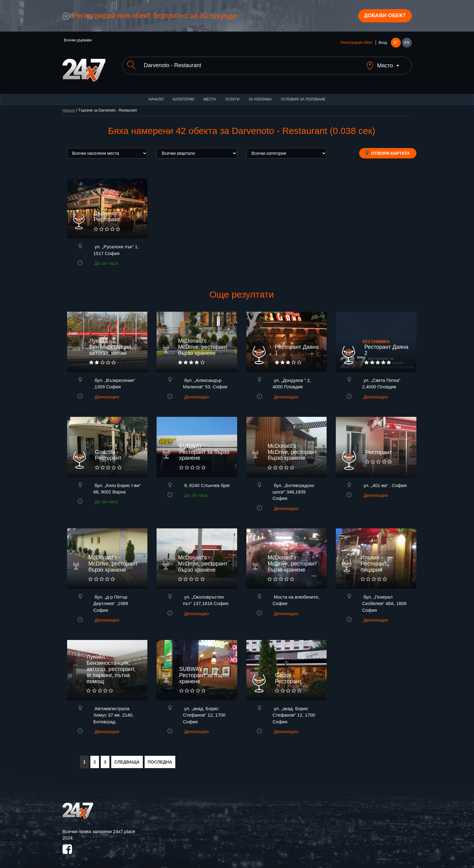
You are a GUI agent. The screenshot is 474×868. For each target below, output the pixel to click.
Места (210, 95)
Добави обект (383, 16)
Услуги (232, 95)
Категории (184, 95)
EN (407, 44)
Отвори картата (388, 149)
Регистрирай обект (357, 44)
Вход (383, 44)
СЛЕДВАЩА (127, 758)
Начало (156, 95)
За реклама (260, 95)
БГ (396, 44)
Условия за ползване (303, 95)
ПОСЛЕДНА (160, 758)
